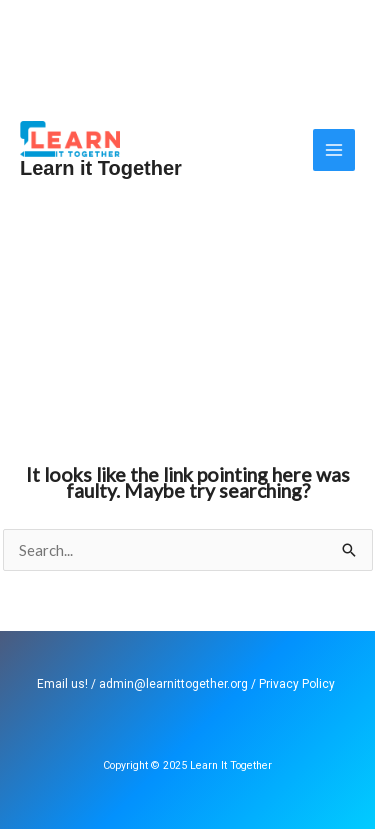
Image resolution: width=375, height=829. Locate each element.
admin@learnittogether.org (173, 684)
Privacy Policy (297, 684)
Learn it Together (101, 168)
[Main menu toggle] (334, 150)
